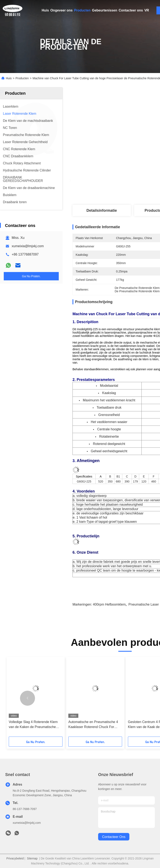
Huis (45, 10)
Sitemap (32, 858)
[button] (27, 698)
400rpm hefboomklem (109, 604)
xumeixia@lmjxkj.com (28, 246)
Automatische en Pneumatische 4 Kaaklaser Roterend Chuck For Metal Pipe (93, 725)
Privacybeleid (15, 858)
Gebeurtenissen (105, 10)
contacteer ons (114, 837)
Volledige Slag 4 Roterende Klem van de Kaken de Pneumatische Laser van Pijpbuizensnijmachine (33, 725)
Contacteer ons (131, 10)
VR (147, 10)
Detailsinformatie (102, 210)
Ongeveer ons (62, 10)
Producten (82, 10)
